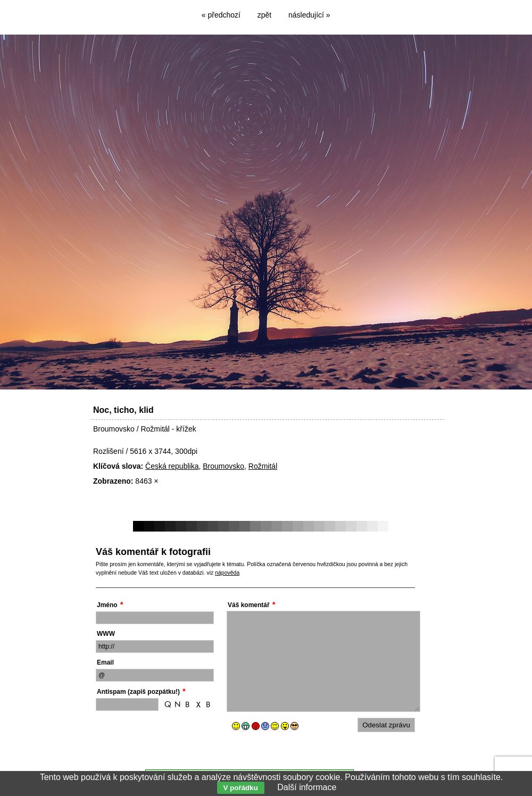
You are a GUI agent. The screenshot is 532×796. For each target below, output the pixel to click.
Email (105, 662)
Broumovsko (223, 466)
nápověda (227, 573)
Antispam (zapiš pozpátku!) (138, 692)
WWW (106, 634)
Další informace (307, 787)
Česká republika (172, 466)
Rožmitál (263, 466)
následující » (309, 15)
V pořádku (241, 788)
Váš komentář (249, 605)
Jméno (107, 605)
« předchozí (221, 15)
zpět (264, 15)
